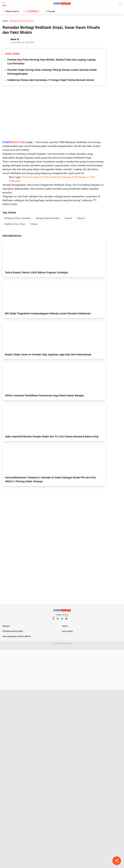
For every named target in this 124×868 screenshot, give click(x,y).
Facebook (53, 620)
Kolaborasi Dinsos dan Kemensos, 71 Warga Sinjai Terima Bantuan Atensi (51, 80)
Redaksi (6, 626)
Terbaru (34, 224)
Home (5, 21)
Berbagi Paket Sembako (48, 218)
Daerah (68, 218)
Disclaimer (67, 631)
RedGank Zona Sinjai (15, 224)
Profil (65, 626)
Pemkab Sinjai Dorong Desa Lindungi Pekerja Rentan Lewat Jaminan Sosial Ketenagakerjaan (52, 72)
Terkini (33, 12)
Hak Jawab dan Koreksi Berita (17, 637)
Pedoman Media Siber (13, 631)
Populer (51, 12)
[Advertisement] (54, 113)
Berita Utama (13, 12)
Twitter (62, 620)
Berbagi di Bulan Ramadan (18, 218)
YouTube (66, 620)
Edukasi (81, 218)
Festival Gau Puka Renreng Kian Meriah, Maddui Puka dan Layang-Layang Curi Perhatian (51, 62)
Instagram (58, 620)
